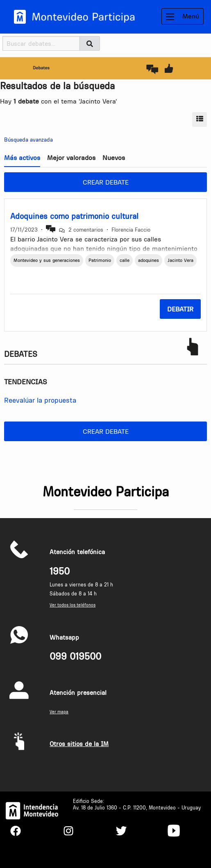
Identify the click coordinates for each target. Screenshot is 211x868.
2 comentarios (86, 230)
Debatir (180, 309)
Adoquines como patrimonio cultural (74, 216)
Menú (183, 16)
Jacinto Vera (180, 260)
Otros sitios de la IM (79, 744)
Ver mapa (59, 712)
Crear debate (106, 182)
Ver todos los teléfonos (73, 605)
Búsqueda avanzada (28, 140)
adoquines (149, 260)
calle (125, 260)
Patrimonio (100, 260)
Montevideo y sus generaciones (47, 260)
